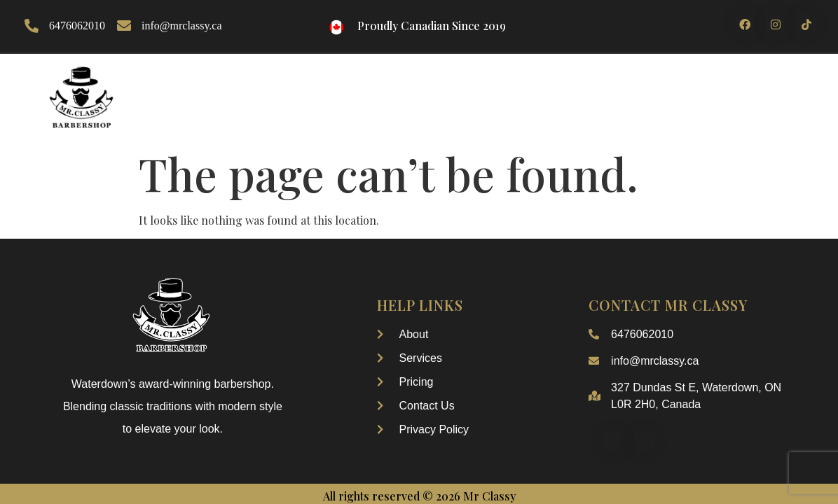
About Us (316, 77)
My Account (509, 109)
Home (249, 77)
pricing (668, 77)
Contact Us (749, 77)
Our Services (508, 77)
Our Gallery (405, 77)
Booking (598, 77)
